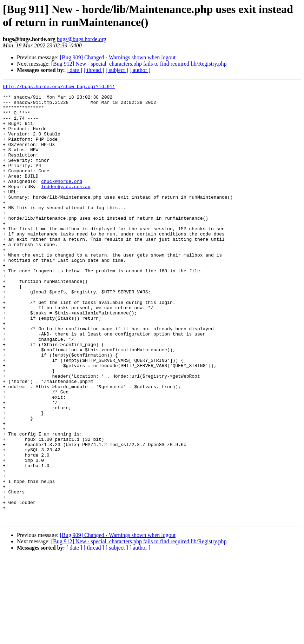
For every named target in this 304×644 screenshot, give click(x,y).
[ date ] (74, 70)
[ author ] (140, 70)
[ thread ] (94, 70)
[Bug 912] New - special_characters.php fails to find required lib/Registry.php (139, 64)
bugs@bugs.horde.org (82, 39)
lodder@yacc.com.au (66, 207)
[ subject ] (117, 70)
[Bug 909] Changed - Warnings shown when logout (118, 57)
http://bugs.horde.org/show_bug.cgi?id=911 (59, 87)
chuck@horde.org (62, 201)
